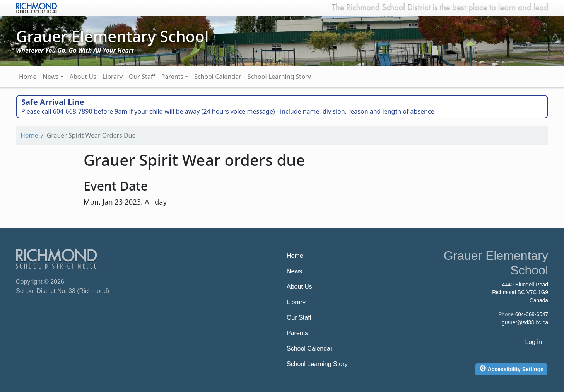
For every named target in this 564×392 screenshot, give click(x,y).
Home (28, 77)
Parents (172, 77)
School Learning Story (279, 77)
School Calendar (218, 77)
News (51, 77)
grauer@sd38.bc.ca (525, 323)
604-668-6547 (532, 314)
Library (113, 77)
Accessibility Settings (511, 368)
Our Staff (142, 77)
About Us (83, 77)
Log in (533, 342)
